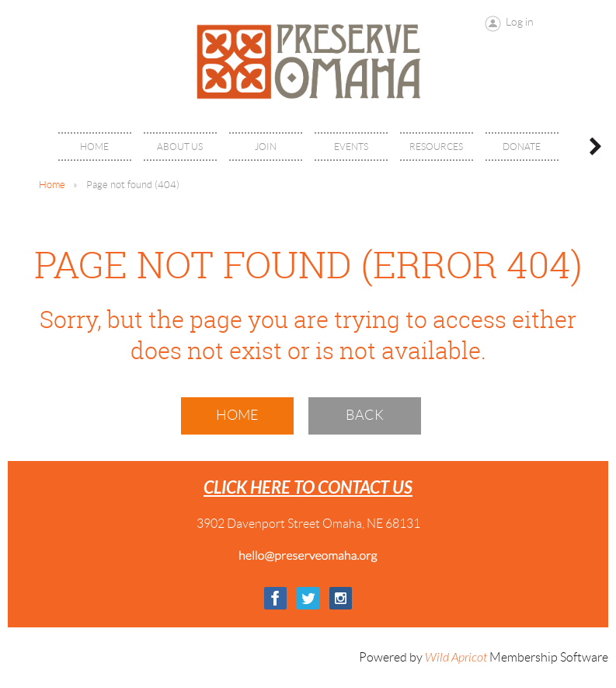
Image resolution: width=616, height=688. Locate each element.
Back (365, 415)
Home (52, 185)
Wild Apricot (456, 658)
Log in (520, 22)
